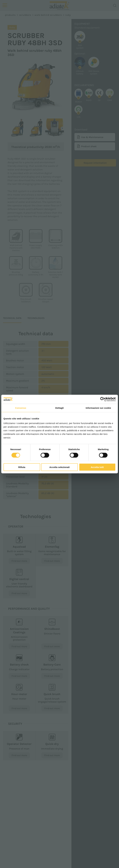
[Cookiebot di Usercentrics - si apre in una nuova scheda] (102, 399)
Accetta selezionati (60, 467)
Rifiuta (22, 467)
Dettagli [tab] (60, 408)
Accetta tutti (97, 467)
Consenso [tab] (21, 408)
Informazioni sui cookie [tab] (98, 408)
